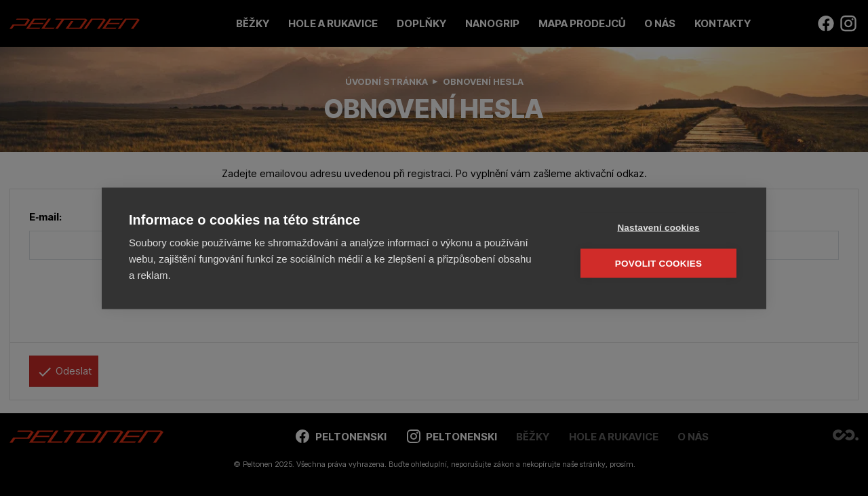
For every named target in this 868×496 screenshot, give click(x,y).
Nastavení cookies (658, 227)
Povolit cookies (658, 263)
